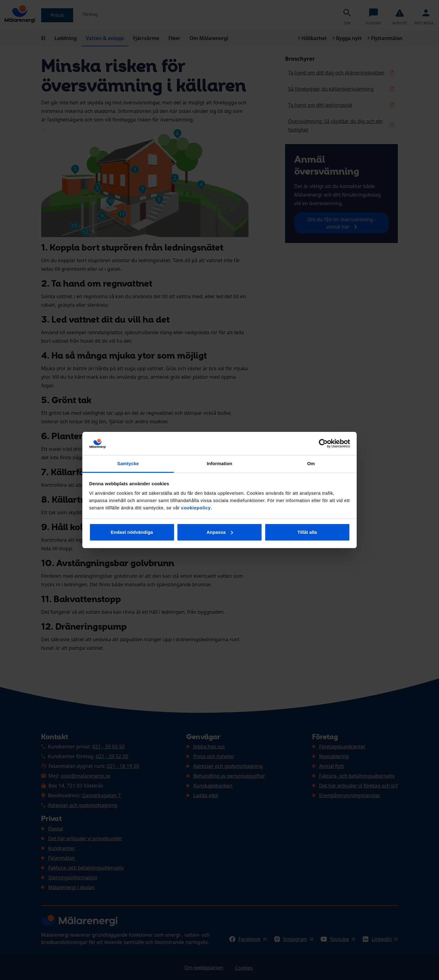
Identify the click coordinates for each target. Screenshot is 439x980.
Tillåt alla (307, 532)
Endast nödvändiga (132, 532)
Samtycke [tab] (128, 463)
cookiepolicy (196, 508)
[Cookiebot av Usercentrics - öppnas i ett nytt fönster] (323, 443)
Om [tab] (311, 463)
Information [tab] (220, 463)
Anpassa (220, 532)
